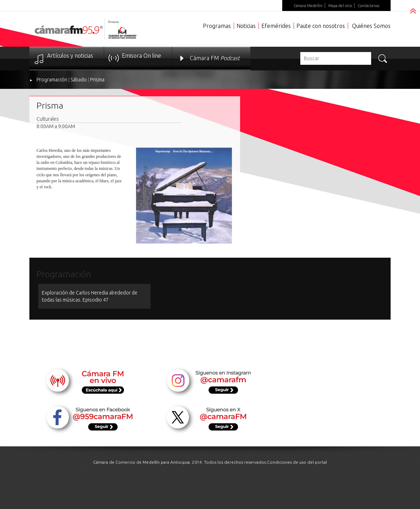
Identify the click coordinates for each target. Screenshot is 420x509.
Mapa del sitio (340, 6)
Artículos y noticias (70, 56)
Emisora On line (141, 56)
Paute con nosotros (321, 26)
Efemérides (276, 26)
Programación (52, 80)
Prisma (97, 80)
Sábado (79, 80)
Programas (217, 26)
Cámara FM (215, 58)
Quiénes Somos (371, 26)
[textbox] (336, 58)
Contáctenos (368, 6)
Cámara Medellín (308, 6)
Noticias (246, 26)
